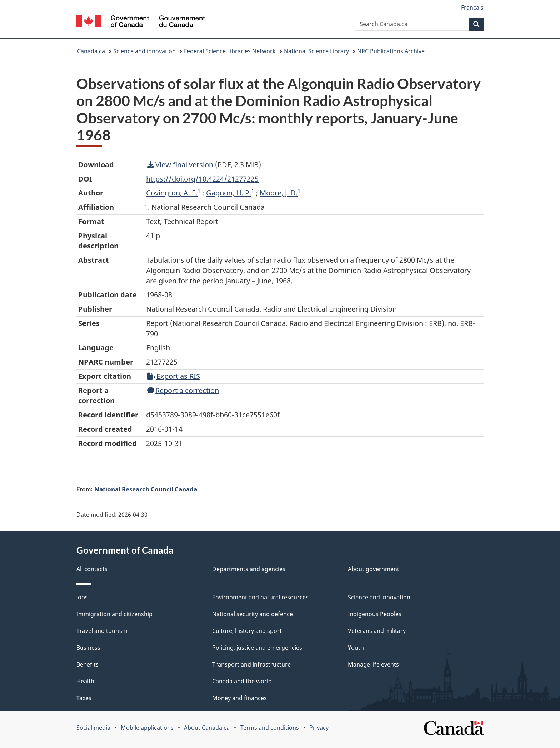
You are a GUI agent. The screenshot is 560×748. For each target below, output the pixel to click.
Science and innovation (144, 51)
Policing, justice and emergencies (257, 648)
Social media (93, 728)
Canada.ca (91, 51)
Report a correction (183, 390)
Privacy (319, 728)
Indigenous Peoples (375, 614)
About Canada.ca (207, 728)
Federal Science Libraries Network (230, 51)
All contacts (92, 569)
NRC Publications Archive (391, 51)
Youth (356, 648)
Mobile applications (147, 728)
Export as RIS (174, 376)
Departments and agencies (249, 569)
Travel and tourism (102, 631)
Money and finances (239, 698)
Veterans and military (377, 631)
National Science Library (316, 51)
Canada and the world (242, 681)
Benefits (87, 664)
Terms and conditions (270, 728)
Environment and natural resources (260, 597)
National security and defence (252, 614)
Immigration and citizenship (114, 614)
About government (374, 569)
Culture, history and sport (247, 631)
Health (85, 681)
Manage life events (373, 664)
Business (88, 648)
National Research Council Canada (146, 489)
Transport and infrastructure (251, 664)
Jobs (82, 597)
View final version (180, 165)
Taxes (84, 698)
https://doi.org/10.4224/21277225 (202, 179)
